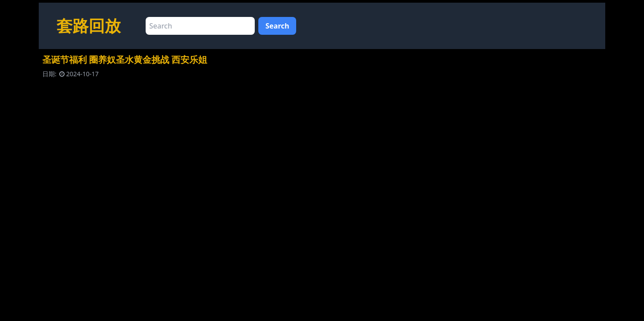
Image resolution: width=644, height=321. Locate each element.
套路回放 (89, 26)
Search (277, 26)
